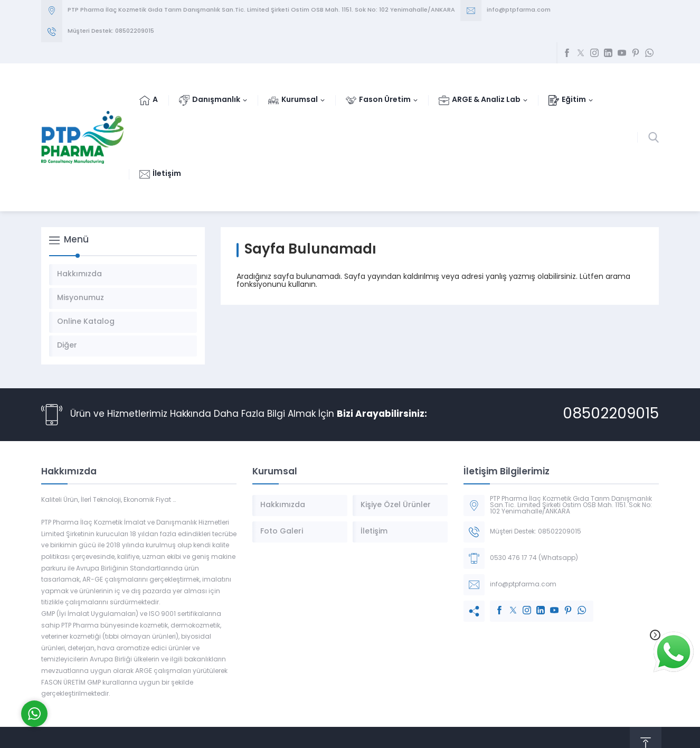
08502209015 (611, 415)
